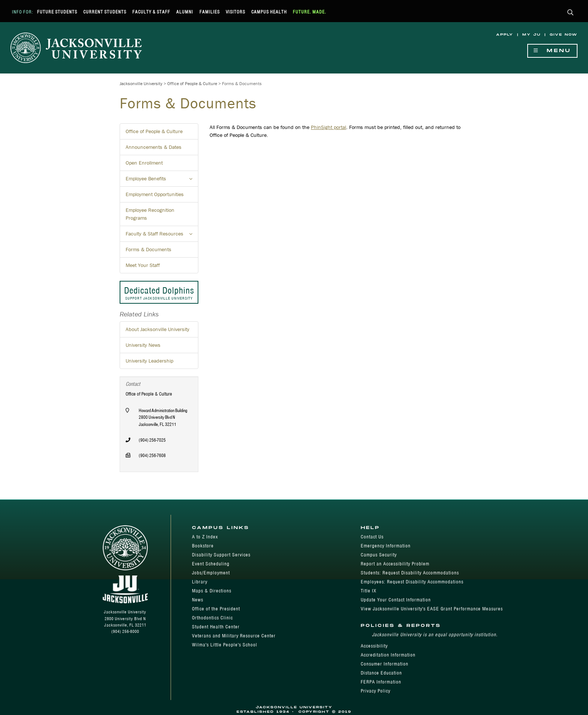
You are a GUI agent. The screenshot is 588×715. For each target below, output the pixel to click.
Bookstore (203, 546)
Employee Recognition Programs (150, 214)
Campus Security (379, 555)
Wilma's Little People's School (225, 645)
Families (210, 12)
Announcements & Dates (154, 147)
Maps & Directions (212, 591)
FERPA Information (381, 682)
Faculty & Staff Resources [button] (162, 236)
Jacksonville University (141, 83)
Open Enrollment (144, 163)
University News (143, 345)
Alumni (185, 12)
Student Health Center (216, 627)
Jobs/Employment (211, 573)
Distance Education (381, 673)
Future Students (57, 12)
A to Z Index (205, 537)
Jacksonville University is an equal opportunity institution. (435, 635)
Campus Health (269, 12)
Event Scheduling (211, 564)
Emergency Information (386, 546)
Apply (505, 35)
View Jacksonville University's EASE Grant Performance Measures (432, 609)
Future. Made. (310, 12)
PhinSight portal (328, 127)
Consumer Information (385, 664)
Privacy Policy (376, 691)
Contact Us (372, 537)
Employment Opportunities (155, 194)
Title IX (369, 591)
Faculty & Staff (151, 12)
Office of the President (216, 609)
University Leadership (149, 361)
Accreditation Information (388, 655)
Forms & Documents (148, 249)
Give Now (564, 35)
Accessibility (374, 646)
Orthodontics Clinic (212, 618)
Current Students (105, 12)
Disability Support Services (221, 555)
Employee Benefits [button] (162, 181)
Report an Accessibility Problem (395, 564)
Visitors (235, 12)
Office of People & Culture (192, 83)
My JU (532, 35)
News (198, 600)
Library (200, 582)
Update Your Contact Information (396, 600)
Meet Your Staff (143, 265)
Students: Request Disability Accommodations (410, 573)
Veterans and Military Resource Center (234, 636)
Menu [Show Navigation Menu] (552, 51)
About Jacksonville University (157, 329)
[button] (571, 13)
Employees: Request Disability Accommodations (412, 582)
